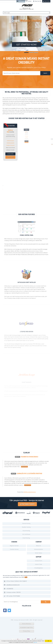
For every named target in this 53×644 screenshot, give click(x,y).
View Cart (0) (38, 1)
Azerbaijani (22, 1)
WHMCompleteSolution (30, 492)
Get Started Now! (26, 45)
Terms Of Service (26, 624)
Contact (29, 1)
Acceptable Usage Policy (26, 627)
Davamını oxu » (28, 485)
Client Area (47, 1)
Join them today (27, 504)
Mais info (35, 642)
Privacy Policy (26, 631)
